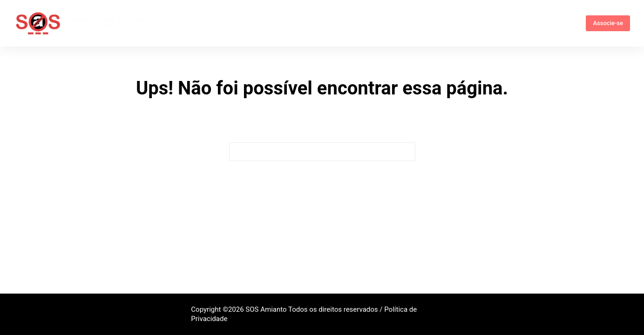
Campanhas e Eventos (361, 23)
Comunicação (439, 23)
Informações (281, 23)
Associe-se (608, 23)
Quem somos (209, 23)
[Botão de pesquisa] (406, 152)
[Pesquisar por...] (313, 152)
